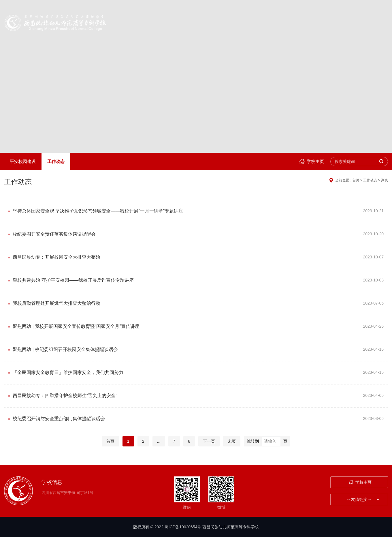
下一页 (209, 441)
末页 (232, 441)
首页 (110, 441)
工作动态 (56, 161)
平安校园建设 (23, 161)
